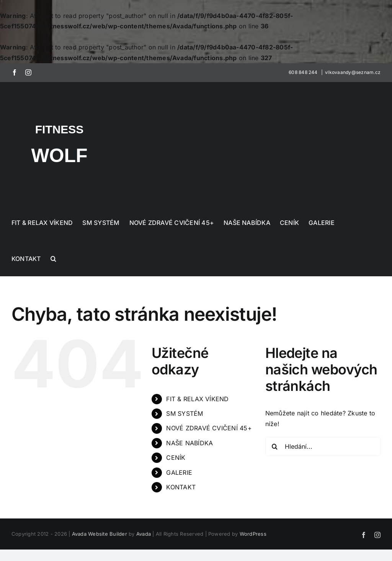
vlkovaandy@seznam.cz (353, 72)
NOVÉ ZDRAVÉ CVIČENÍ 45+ (209, 428)
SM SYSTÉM (185, 413)
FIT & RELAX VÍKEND (197, 399)
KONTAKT (181, 487)
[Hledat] (275, 446)
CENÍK (176, 458)
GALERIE (179, 472)
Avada (144, 534)
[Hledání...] (323, 446)
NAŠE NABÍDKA (189, 443)
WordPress (253, 534)
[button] (53, 258)
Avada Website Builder (100, 534)
